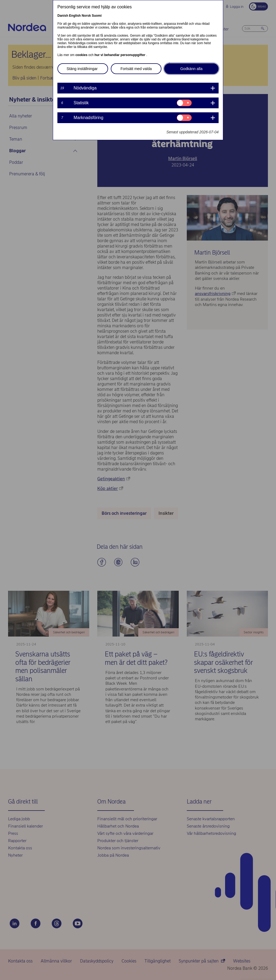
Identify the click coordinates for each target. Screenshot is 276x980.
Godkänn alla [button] (192, 69)
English (75, 16)
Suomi (97, 16)
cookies (82, 55)
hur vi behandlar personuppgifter (120, 55)
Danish (63, 16)
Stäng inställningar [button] (82, 69)
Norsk (86, 16)
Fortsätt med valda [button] (136, 69)
